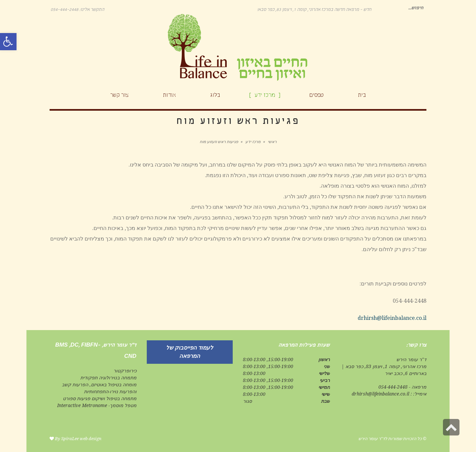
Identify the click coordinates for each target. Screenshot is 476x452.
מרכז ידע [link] (253, 142)
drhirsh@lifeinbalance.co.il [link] (392, 318)
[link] (8, 42)
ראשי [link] (272, 142)
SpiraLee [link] (70, 439)
